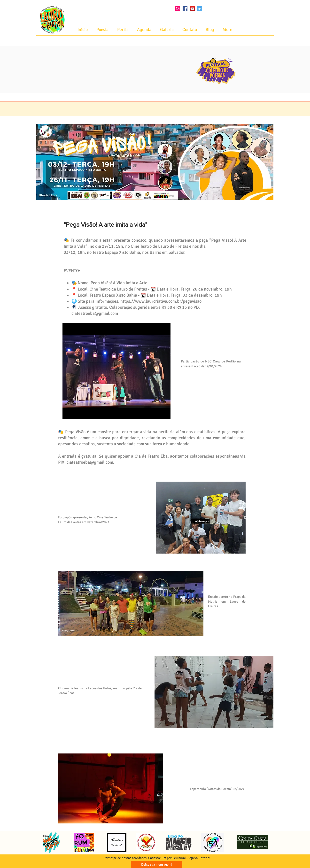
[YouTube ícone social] (192, 9)
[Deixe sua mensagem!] (157, 864)
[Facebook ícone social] (185, 9)
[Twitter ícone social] (200, 9)
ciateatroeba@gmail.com (95, 313)
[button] (144, 30)
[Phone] (74, 307)
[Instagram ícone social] (178, 9)
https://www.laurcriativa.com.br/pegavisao (161, 301)
